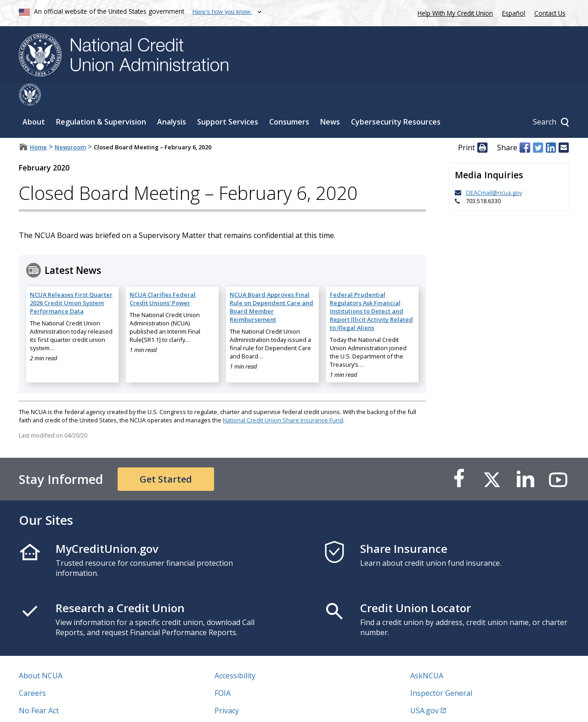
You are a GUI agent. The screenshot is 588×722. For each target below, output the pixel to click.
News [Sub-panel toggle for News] (330, 100)
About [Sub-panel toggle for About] (34, 100)
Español (514, 13)
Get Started (166, 457)
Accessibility (235, 654)
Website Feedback (246, 706)
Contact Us (550, 13)
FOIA (223, 671)
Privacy (227, 688)
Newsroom (70, 125)
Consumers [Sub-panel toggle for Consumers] (289, 100)
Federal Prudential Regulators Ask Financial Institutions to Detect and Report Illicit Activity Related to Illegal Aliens (371, 289)
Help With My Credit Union (453, 12)
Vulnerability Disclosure (60, 706)
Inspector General (441, 671)
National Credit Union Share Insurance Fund (283, 398)
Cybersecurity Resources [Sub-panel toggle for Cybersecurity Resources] (396, 100)
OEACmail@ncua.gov (494, 171)
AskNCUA (427, 654)
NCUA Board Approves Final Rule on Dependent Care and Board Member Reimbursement (271, 285)
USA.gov (424, 688)
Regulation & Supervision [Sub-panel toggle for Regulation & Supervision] (101, 100)
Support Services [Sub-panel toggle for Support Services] (228, 100)
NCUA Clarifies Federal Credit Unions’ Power (163, 277)
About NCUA (41, 654)
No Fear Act (39, 688)
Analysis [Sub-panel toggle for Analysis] (172, 100)
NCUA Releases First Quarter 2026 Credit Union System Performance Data (71, 281)
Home (38, 125)
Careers (32, 671)
